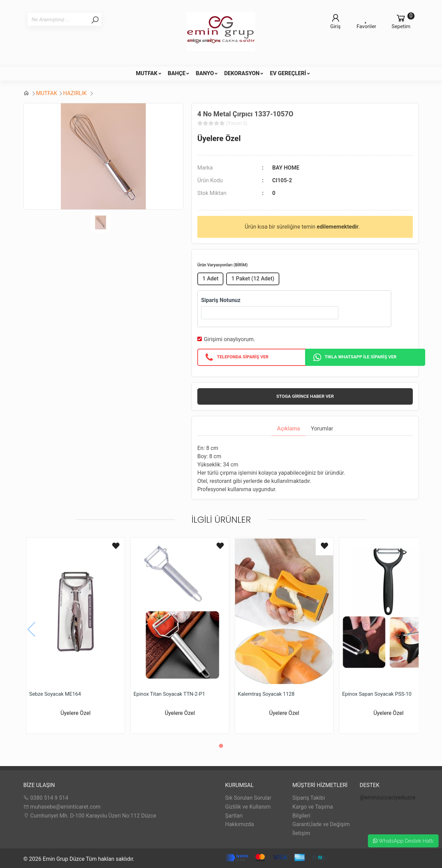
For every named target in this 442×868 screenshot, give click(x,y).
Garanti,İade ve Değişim (321, 824)
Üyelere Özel (219, 138)
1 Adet (211, 279)
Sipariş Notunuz (221, 300)
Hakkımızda (240, 824)
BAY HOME (286, 168)
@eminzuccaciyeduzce (388, 797)
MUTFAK (147, 73)
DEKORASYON (242, 73)
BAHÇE (177, 73)
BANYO (205, 73)
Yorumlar (322, 429)
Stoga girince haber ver (305, 396)
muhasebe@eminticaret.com (62, 807)
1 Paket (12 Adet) (253, 279)
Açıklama (288, 429)
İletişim (301, 833)
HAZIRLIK (76, 93)
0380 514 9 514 (46, 798)
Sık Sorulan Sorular (248, 798)
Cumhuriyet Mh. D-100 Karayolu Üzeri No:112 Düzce (90, 816)
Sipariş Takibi (309, 798)
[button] (221, 746)
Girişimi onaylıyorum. (229, 339)
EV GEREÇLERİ (288, 73)
